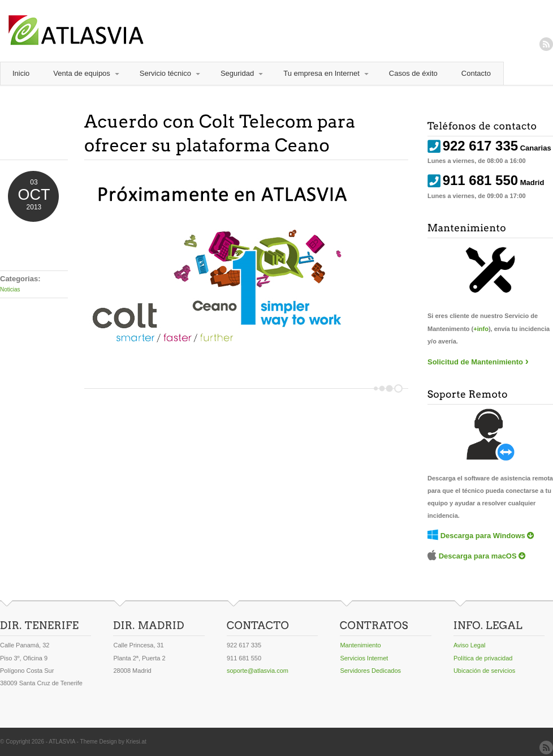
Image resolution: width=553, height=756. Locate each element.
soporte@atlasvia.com (258, 671)
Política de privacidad (483, 658)
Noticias (10, 289)
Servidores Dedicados (370, 671)
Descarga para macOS (478, 556)
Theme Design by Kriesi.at (113, 742)
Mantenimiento (360, 645)
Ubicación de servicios (484, 671)
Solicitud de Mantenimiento (475, 362)
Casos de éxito (413, 73)
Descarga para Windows (483, 536)
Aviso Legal (470, 645)
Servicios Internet (364, 658)
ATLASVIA (62, 742)
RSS (546, 44)
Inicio (21, 73)
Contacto (476, 73)
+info (481, 329)
